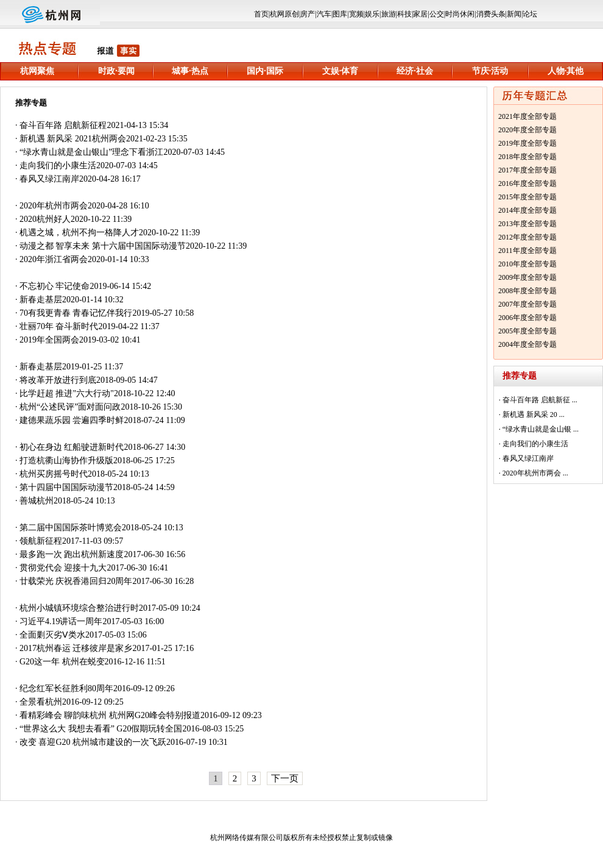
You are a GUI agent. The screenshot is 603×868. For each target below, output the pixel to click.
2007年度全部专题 (527, 304)
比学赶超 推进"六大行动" (67, 393)
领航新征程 (41, 541)
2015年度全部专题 (527, 197)
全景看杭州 (41, 702)
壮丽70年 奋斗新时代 (59, 326)
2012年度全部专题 (527, 237)
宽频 (356, 14)
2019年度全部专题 (527, 143)
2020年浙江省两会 (54, 259)
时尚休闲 (460, 14)
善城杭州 (37, 501)
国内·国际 (265, 71)
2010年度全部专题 (527, 264)
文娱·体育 (340, 71)
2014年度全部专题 (527, 210)
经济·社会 (415, 71)
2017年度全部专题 (527, 170)
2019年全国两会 (49, 340)
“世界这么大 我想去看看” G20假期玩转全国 (101, 729)
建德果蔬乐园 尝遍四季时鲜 (72, 420)
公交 (437, 14)
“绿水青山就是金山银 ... (541, 429)
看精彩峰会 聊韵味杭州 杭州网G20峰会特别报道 (110, 715)
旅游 (389, 14)
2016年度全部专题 (527, 183)
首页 (261, 14)
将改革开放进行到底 (58, 380)
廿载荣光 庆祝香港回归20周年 (76, 581)
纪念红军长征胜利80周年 (66, 688)
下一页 (285, 778)
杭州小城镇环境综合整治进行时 (79, 608)
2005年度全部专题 (527, 331)
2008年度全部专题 (527, 291)
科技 (404, 14)
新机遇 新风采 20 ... (534, 414)
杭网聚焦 (37, 71)
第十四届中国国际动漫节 (66, 487)
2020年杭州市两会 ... (535, 473)
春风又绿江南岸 (49, 179)
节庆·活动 (490, 71)
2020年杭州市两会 (54, 206)
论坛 (530, 14)
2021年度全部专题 (527, 116)
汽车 (324, 14)
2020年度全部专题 (527, 130)
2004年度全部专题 (527, 344)
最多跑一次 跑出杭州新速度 (72, 554)
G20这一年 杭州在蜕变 (62, 662)
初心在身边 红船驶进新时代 (72, 447)
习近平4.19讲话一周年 (61, 621)
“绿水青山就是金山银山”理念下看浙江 (91, 152)
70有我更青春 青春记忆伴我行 (76, 313)
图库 (340, 14)
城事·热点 (190, 71)
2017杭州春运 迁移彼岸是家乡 (76, 648)
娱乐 (372, 14)
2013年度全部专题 (527, 224)
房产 (308, 14)
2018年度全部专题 (527, 157)
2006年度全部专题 (527, 318)
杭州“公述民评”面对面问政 (70, 407)
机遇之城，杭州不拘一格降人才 (79, 233)
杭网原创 (284, 14)
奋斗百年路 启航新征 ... (540, 400)
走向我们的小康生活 (58, 165)
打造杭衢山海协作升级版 (66, 461)
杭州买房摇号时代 (54, 474)
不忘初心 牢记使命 (55, 286)
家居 (420, 14)
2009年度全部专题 (527, 277)
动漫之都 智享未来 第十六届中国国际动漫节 (103, 246)
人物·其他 (566, 71)
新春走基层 (41, 300)
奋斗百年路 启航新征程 (63, 125)
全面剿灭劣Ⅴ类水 (52, 635)
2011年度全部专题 (527, 251)
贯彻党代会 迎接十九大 (63, 568)
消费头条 (491, 14)
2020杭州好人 (45, 219)
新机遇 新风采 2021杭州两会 (73, 139)
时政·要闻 (116, 71)
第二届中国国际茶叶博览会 (71, 528)
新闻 (514, 14)
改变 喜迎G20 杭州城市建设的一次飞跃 (93, 742)
